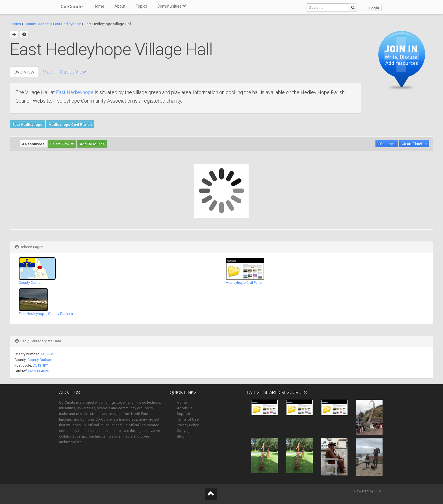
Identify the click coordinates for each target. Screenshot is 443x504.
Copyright (185, 431)
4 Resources (33, 144)
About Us (185, 408)
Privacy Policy (188, 425)
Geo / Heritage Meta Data (38, 341)
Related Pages (29, 247)
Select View (62, 144)
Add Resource (92, 144)
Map (47, 72)
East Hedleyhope (67, 24)
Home (99, 6)
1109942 (47, 354)
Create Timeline (414, 144)
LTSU (378, 491)
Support (184, 414)
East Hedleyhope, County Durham (46, 314)
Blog (181, 436)
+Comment (387, 144)
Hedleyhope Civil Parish (70, 125)
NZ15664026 (39, 371)
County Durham (37, 24)
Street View (73, 72)
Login (374, 8)
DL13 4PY (40, 365)
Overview (24, 72)
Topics (141, 6)
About (120, 6)
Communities (172, 6)
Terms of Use (188, 419)
